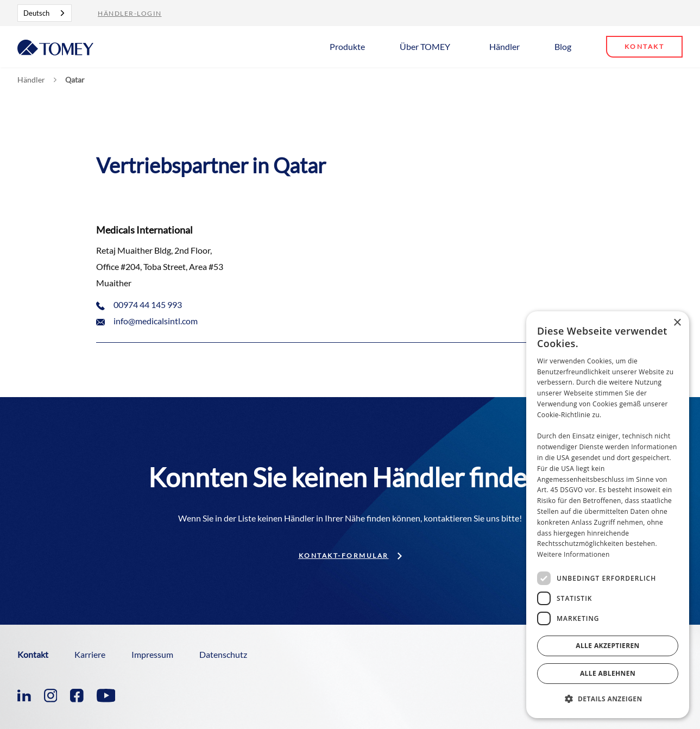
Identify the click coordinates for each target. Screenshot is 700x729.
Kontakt (645, 46)
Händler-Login (130, 13)
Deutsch (36, 13)
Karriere (90, 654)
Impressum (152, 654)
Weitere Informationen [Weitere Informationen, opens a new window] (573, 554)
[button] (352, 46)
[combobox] (45, 13)
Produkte (347, 46)
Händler (504, 46)
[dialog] (608, 515)
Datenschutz (223, 654)
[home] (55, 46)
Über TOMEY (425, 46)
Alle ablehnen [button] (608, 673)
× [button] (677, 323)
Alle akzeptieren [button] (608, 646)
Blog (563, 46)
